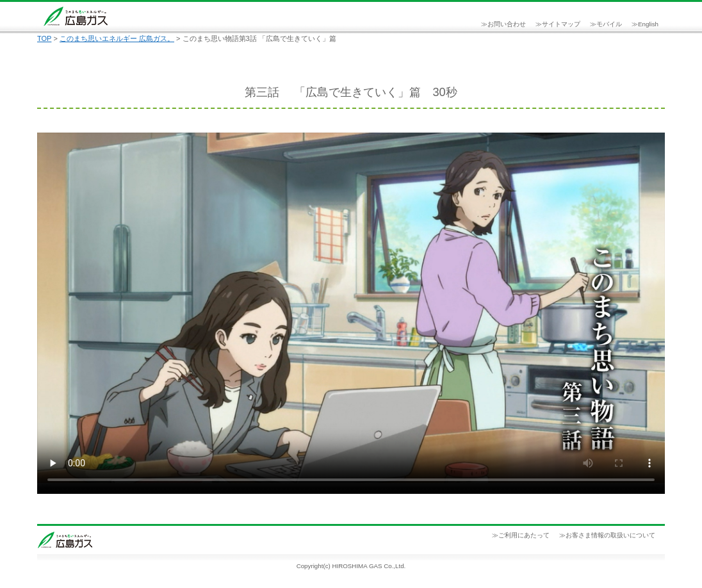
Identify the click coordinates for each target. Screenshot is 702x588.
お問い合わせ (507, 24)
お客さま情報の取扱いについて (610, 535)
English (648, 24)
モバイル (609, 24)
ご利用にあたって (524, 535)
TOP (44, 38)
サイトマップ (561, 24)
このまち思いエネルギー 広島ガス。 (117, 38)
